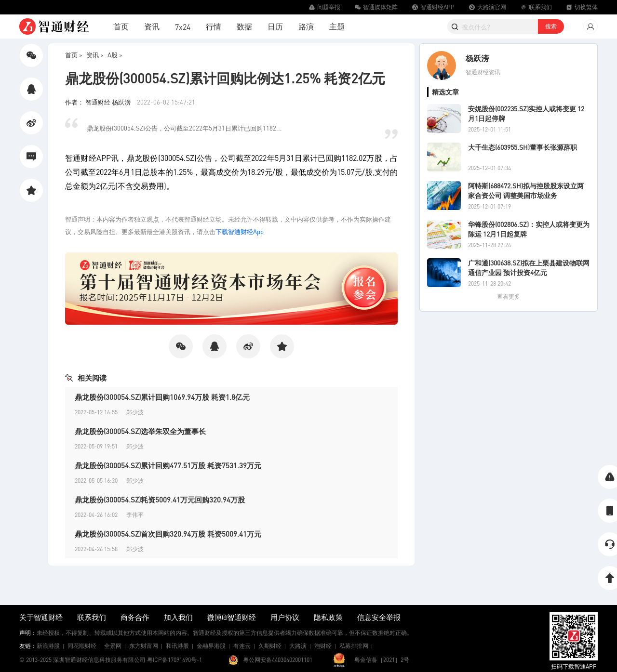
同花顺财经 (82, 646)
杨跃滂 (477, 58)
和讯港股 (177, 646)
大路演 (298, 646)
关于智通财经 (41, 617)
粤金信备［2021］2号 (382, 660)
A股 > (115, 55)
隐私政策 (328, 617)
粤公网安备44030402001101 (278, 660)
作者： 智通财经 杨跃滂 (99, 102)
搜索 (551, 26)
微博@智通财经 (232, 617)
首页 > (74, 55)
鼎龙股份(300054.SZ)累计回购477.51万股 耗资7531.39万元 (168, 465)
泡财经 (323, 646)
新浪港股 (48, 646)
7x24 (183, 27)
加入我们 (178, 617)
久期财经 (270, 646)
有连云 (242, 646)
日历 (275, 26)
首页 (121, 26)
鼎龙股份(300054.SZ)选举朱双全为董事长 (140, 431)
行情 (214, 26)
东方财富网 (144, 646)
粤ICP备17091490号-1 (174, 660)
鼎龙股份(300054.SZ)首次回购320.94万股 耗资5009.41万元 (168, 534)
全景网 (113, 646)
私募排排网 (354, 646)
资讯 (152, 26)
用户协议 (285, 617)
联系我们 (92, 617)
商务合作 (135, 617)
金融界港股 (211, 646)
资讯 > (95, 55)
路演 (306, 26)
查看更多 (509, 296)
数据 (244, 26)
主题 (337, 26)
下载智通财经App (240, 231)
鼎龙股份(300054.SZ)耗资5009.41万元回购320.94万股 (160, 500)
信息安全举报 (379, 617)
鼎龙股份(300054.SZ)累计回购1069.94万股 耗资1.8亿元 (162, 397)
